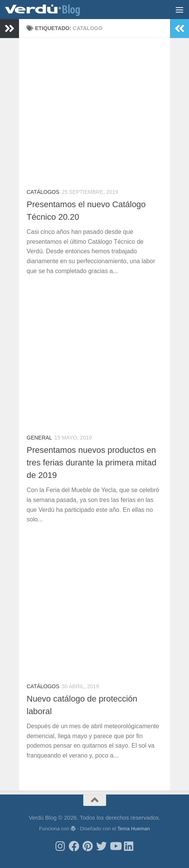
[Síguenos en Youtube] (115, 846)
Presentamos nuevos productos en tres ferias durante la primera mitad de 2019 (91, 463)
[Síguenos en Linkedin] (129, 846)
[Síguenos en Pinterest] (88, 846)
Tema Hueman (133, 829)
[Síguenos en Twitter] (102, 846)
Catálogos (43, 192)
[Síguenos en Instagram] (60, 846)
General (39, 438)
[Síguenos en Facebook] (74, 846)
